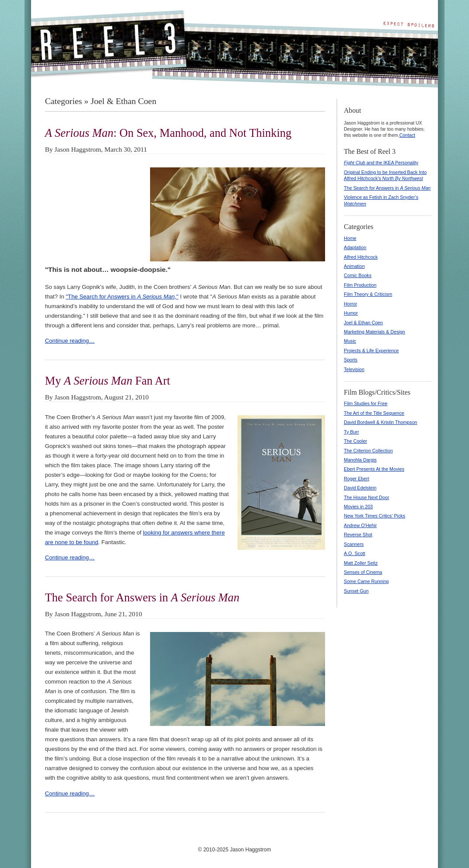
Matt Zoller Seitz (361, 563)
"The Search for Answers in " (122, 297)
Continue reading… (70, 341)
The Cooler (355, 441)
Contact (407, 135)
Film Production (360, 285)
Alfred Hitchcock (361, 257)
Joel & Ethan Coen (363, 323)
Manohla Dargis (360, 460)
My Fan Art (108, 381)
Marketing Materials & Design (374, 332)
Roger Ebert (357, 479)
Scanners (354, 544)
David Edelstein (360, 488)
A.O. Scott (355, 553)
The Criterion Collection (368, 451)
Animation (354, 266)
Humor (351, 313)
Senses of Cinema (363, 572)
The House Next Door (367, 497)
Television (354, 369)
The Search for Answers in (142, 597)
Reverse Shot (358, 535)
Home (350, 238)
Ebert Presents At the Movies (374, 469)
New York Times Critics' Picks (374, 516)
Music (350, 341)
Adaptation (355, 247)
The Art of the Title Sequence (374, 413)
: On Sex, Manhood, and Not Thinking (168, 133)
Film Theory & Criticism (368, 294)
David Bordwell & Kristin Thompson (381, 422)
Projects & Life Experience (371, 351)
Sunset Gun (356, 591)
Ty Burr (352, 432)
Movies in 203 (358, 507)
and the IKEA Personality (381, 163)
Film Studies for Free (366, 403)
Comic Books (358, 275)
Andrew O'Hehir (360, 525)
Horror (350, 304)
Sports (351, 360)
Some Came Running (366, 581)
